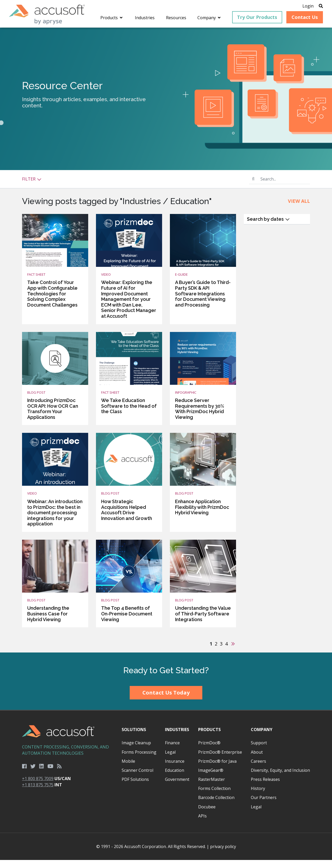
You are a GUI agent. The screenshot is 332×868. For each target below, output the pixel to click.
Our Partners (264, 806)
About (257, 760)
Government (177, 787)
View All (299, 209)
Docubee (207, 815)
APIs (202, 824)
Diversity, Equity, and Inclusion (280, 778)
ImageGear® (211, 778)
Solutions (134, 738)
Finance (172, 751)
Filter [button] (32, 187)
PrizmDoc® (209, 751)
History (258, 796)
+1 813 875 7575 (38, 793)
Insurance (175, 769)
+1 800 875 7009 (38, 787)
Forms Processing (139, 760)
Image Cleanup (136, 751)
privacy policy (223, 855)
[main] (166, 348)
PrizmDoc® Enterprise (220, 760)
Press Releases (265, 787)
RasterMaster (212, 787)
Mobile (128, 769)
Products (209, 738)
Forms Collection (214, 796)
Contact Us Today (166, 701)
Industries (177, 738)
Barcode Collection (216, 806)
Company (262, 738)
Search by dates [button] (268, 227)
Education (175, 778)
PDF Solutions (135, 787)
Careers (258, 769)
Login (302, 6)
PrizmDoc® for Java (217, 769)
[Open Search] (314, 6)
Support (259, 751)
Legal (170, 760)
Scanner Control (137, 778)
